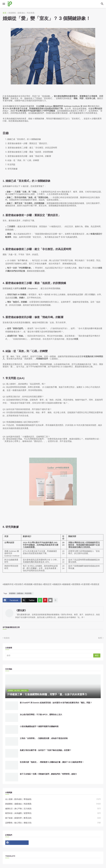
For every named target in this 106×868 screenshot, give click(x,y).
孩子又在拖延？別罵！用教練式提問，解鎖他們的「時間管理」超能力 (48, 774)
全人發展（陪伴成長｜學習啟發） (53, 799)
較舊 (100, 638)
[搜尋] (49, 655)
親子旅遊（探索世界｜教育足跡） (53, 818)
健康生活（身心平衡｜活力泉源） (53, 809)
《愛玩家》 (21, 610)
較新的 (7, 638)
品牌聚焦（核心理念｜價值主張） (53, 823)
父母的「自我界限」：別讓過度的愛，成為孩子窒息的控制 (44, 738)
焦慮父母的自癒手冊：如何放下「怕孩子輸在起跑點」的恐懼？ (46, 750)
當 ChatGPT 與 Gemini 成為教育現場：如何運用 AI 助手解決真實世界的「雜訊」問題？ (56, 703)
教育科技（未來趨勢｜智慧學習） (53, 813)
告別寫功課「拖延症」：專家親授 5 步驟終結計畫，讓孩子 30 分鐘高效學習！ (52, 762)
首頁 (4, 13)
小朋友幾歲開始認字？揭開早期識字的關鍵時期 (39, 726)
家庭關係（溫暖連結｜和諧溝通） (22, 13)
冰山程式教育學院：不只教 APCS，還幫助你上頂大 (41, 714)
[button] (4, 4)
